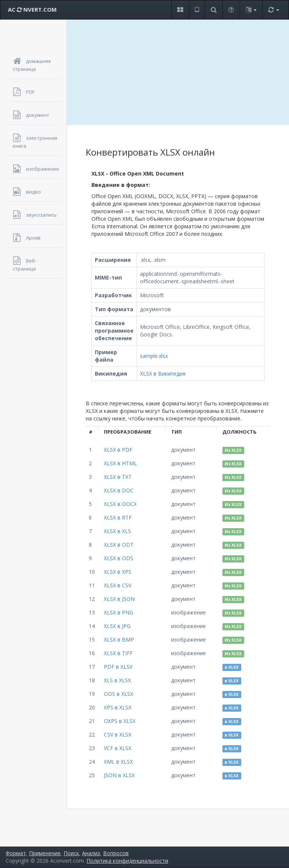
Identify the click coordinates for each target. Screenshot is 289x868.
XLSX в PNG (119, 612)
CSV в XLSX (118, 734)
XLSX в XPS (118, 572)
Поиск (71, 853)
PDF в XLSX (118, 667)
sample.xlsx (154, 356)
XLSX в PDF (118, 450)
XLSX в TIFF (118, 653)
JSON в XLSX (119, 775)
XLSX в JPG (117, 626)
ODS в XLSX (119, 694)
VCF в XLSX (118, 748)
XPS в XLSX (118, 707)
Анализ (91, 853)
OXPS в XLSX (120, 721)
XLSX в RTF (118, 517)
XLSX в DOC (119, 490)
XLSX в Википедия (163, 374)
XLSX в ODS (119, 558)
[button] (180, 10)
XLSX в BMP (119, 640)
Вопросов (116, 853)
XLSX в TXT (118, 477)
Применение (45, 853)
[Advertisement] (178, 72)
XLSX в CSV (118, 585)
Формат (16, 853)
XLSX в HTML (120, 463)
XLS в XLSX (117, 680)
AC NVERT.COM (32, 9)
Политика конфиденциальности (127, 861)
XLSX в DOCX (120, 504)
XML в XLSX (118, 762)
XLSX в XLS (117, 531)
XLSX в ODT (119, 545)
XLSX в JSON (119, 599)
